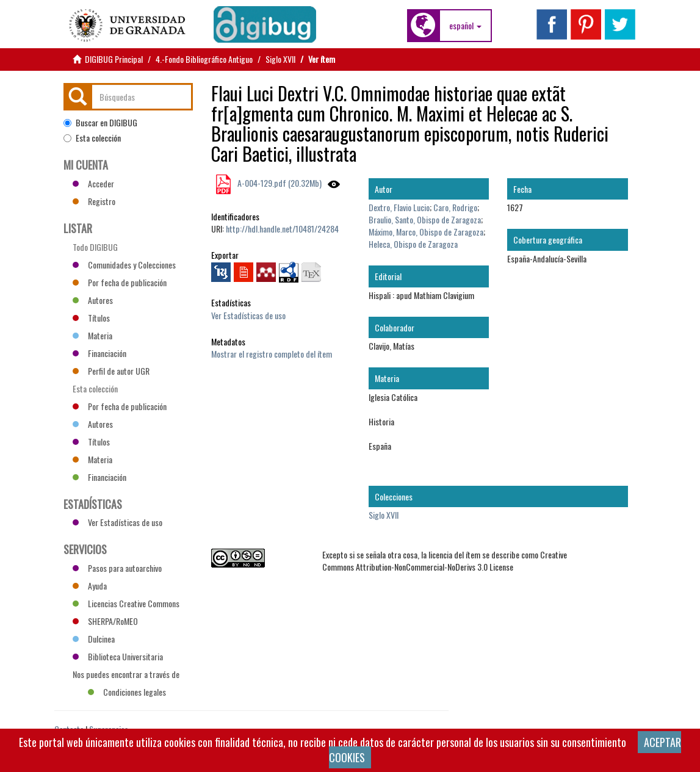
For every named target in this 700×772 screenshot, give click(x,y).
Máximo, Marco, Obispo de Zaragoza (426, 232)
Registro (94, 201)
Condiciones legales (127, 692)
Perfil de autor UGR (111, 371)
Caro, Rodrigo (455, 207)
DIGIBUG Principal (114, 59)
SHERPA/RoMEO (105, 621)
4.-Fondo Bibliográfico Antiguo (204, 59)
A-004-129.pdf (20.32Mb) (279, 183)
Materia (92, 335)
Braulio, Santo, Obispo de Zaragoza (425, 219)
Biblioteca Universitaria (118, 656)
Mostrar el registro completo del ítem (272, 354)
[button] (465, 26)
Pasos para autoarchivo (117, 568)
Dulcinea (94, 639)
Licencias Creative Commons (126, 603)
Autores (93, 300)
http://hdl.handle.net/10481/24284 (282, 229)
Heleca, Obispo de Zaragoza (413, 244)
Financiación (99, 353)
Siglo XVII (280, 59)
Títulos (91, 318)
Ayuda (90, 586)
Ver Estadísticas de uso (248, 315)
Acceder (93, 183)
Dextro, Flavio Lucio (399, 207)
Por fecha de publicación (120, 282)
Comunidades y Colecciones (124, 265)
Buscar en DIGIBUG (100, 123)
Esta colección (92, 138)
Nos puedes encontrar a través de (126, 676)
